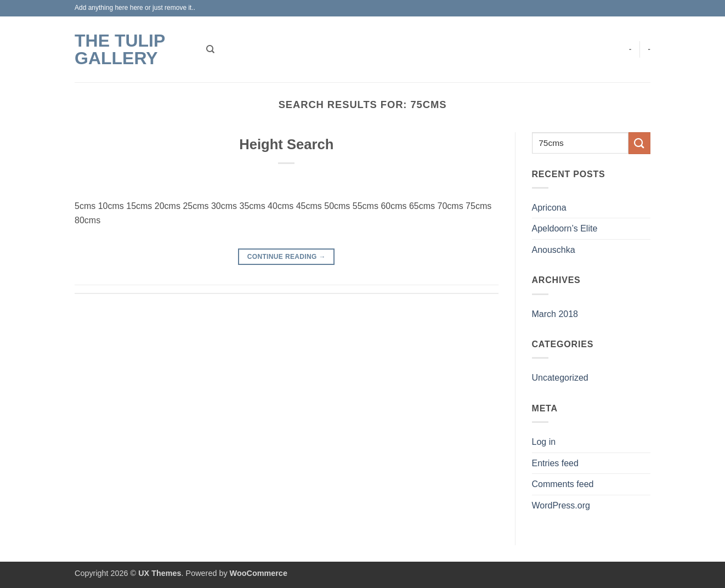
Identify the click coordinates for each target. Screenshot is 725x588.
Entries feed (555, 463)
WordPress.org (561, 505)
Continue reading (287, 257)
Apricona (549, 208)
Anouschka (554, 250)
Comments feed (563, 484)
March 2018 (555, 314)
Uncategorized (560, 378)
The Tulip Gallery (120, 49)
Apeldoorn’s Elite (565, 228)
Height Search (286, 144)
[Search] (210, 49)
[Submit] (639, 143)
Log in (544, 442)
